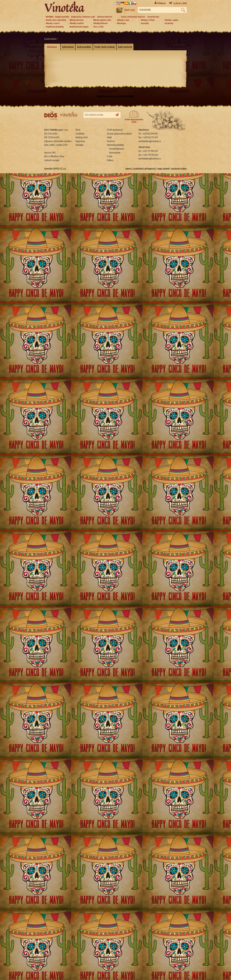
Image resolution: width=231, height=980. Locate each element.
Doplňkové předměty (55, 27)
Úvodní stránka (50, 39)
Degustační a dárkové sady (83, 17)
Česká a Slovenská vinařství (133, 17)
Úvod (78, 130)
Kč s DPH (180, 3)
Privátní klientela (116, 149)
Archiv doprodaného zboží (134, 117)
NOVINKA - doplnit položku (57, 17)
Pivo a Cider (99, 27)
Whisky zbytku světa (102, 20)
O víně (110, 156)
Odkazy (110, 160)
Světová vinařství (105, 17)
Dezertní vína (153, 17)
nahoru (128, 169)
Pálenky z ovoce (53, 23)
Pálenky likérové (100, 23)
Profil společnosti (115, 130)
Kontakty (79, 145)
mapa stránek (163, 169)
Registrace (80, 141)
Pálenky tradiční (77, 23)
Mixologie (121, 23)
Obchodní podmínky (115, 145)
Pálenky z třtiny (148, 20)
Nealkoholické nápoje (79, 27)
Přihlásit (162, 3)
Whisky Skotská (77, 20)
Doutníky (145, 23)
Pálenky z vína (123, 20)
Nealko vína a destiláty (56, 20)
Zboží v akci (126, 10)
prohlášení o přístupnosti (144, 169)
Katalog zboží (82, 137)
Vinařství (111, 141)
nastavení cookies (179, 169)
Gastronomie (115, 153)
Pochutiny (169, 23)
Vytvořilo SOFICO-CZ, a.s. (55, 169)
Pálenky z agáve (171, 20)
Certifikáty (80, 134)
